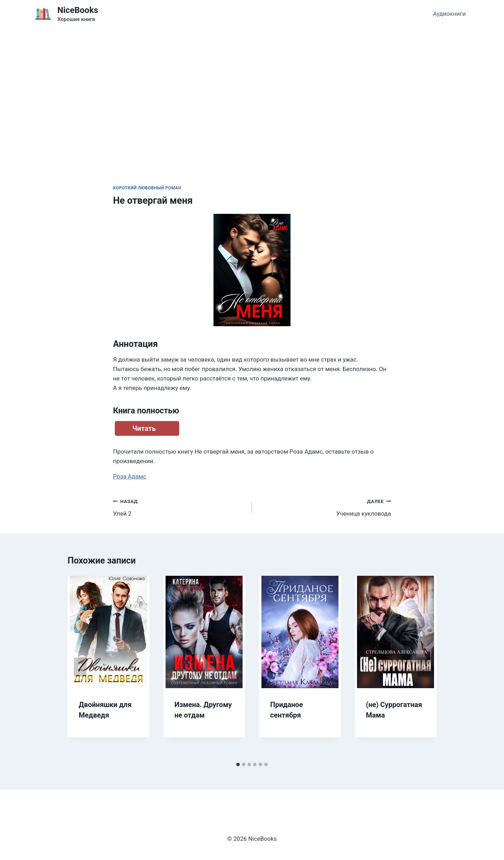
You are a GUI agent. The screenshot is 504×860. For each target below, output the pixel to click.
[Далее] (424, 667)
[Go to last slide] (80, 667)
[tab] (238, 764)
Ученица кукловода (324, 507)
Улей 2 (180, 507)
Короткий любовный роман (147, 188)
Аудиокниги (449, 14)
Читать (144, 428)
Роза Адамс (130, 476)
